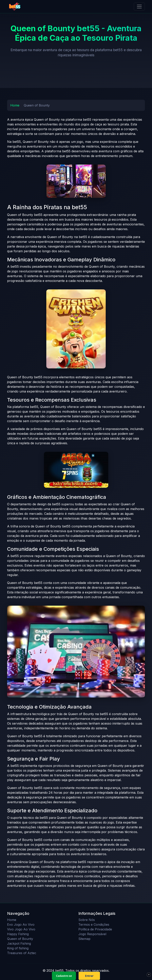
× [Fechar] (149, 974)
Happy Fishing (18, 934)
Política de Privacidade (95, 929)
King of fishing (18, 948)
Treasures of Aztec (22, 953)
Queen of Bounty (20, 939)
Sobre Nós (87, 920)
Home (15, 105)
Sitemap (84, 939)
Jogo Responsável (92, 934)
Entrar (89, 976)
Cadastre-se (64, 976)
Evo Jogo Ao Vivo (21, 924)
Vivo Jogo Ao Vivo (21, 929)
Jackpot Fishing (19, 943)
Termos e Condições (94, 924)
